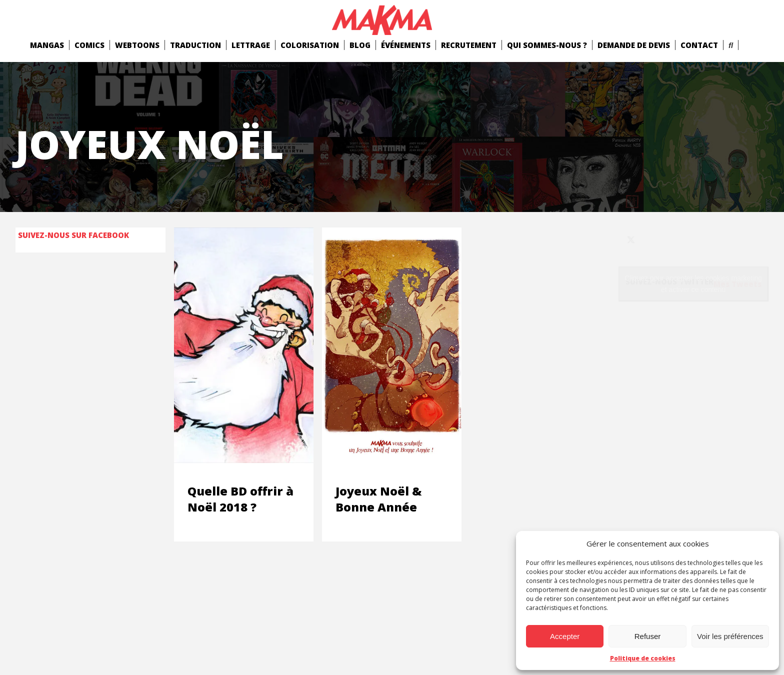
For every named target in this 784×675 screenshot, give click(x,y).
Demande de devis (634, 45)
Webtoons (137, 45)
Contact (699, 45)
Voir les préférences (730, 636)
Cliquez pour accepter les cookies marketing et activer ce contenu (693, 284)
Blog (360, 45)
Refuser (648, 636)
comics (89, 45)
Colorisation (310, 45)
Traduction (195, 45)
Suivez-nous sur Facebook (73, 235)
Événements (406, 45)
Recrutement (469, 45)
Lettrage (251, 45)
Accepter (565, 636)
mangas (47, 45)
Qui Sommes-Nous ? (547, 45)
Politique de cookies (643, 658)
